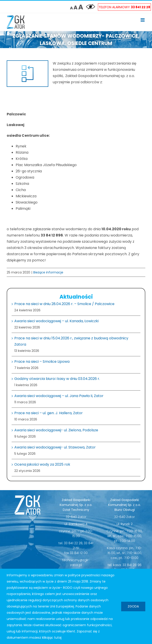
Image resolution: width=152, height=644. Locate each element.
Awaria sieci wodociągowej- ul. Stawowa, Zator (55, 447)
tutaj (58, 638)
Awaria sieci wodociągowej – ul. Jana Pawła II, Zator (59, 396)
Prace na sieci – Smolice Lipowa (42, 362)
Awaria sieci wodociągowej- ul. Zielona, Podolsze (56, 430)
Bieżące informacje (48, 272)
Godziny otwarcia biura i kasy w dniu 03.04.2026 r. (57, 379)
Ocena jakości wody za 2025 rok (42, 464)
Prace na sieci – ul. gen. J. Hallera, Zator (49, 413)
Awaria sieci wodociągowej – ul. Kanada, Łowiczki (56, 321)
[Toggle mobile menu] (143, 20)
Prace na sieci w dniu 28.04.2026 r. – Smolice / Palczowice (64, 304)
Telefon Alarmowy (124, 7)
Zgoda (133, 606)
